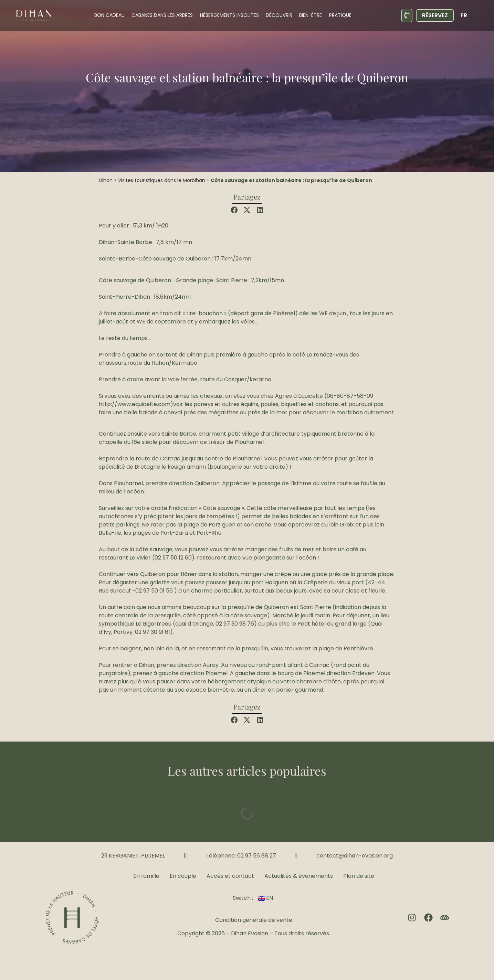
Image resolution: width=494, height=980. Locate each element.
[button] (234, 210)
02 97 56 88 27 (257, 856)
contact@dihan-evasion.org (355, 856)
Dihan (106, 180)
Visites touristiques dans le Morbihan (162, 180)
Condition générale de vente (254, 920)
